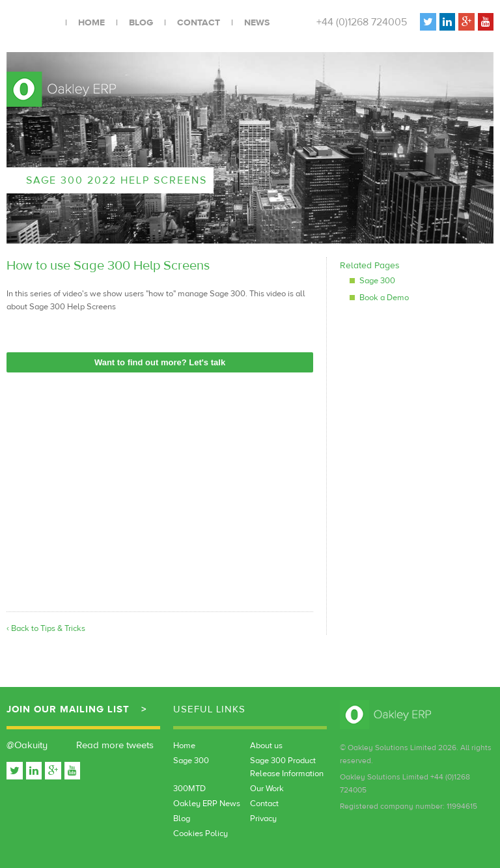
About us (266, 746)
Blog (141, 23)
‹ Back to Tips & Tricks (46, 628)
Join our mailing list (68, 709)
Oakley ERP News (207, 804)
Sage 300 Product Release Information (287, 767)
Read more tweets (115, 745)
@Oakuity (27, 745)
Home (91, 23)
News (257, 23)
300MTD (189, 789)
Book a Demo (384, 298)
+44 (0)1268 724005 (362, 22)
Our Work (267, 789)
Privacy (263, 819)
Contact (199, 23)
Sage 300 (377, 281)
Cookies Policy (201, 833)
